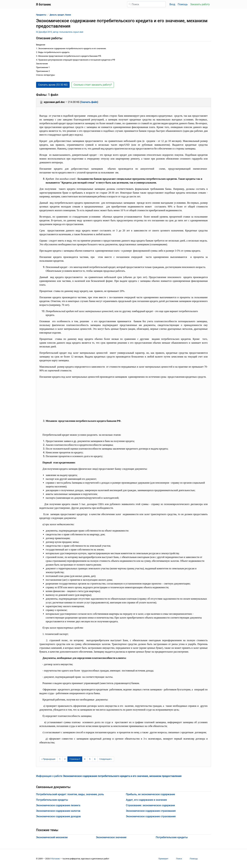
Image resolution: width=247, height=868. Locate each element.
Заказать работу (200, 4)
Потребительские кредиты (52, 800)
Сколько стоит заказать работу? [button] (93, 85)
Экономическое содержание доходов (58, 816)
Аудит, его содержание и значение (146, 800)
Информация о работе (109, 776)
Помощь (183, 4)
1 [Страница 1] (60, 759)
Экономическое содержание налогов (58, 811)
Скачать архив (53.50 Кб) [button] (53, 85)
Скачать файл (89, 102)
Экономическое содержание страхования (151, 811)
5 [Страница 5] (90, 759)
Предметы (41, 15)
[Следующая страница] (106, 759)
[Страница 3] (75, 759)
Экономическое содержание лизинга (58, 805)
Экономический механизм (52, 837)
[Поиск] (146, 4)
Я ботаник (55, 859)
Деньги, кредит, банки (60, 15)
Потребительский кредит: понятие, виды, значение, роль (70, 794)
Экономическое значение (111, 837)
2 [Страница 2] (65, 759)
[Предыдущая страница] (48, 759)
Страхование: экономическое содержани (150, 805)
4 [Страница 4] (85, 759)
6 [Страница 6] (95, 759)
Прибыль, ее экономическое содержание (150, 794)
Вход (172, 4)
